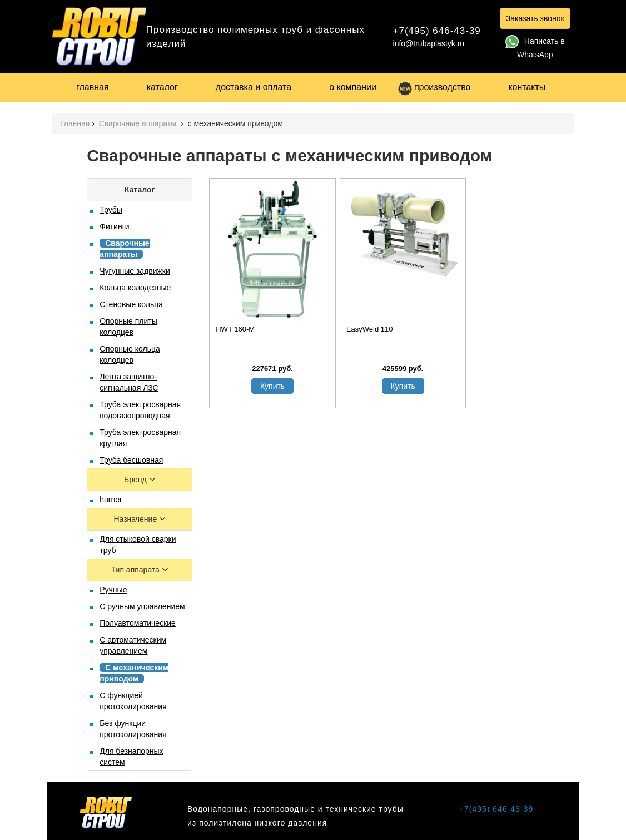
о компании (353, 87)
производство (434, 87)
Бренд (136, 480)
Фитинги (114, 226)
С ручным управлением (142, 606)
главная (93, 87)
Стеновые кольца (131, 304)
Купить (272, 386)
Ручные (113, 590)
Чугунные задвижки (135, 271)
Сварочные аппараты (139, 123)
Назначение (136, 519)
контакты (527, 87)
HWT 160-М (235, 329)
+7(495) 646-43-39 (437, 31)
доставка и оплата (254, 87)
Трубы (111, 210)
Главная (75, 123)
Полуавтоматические (138, 623)
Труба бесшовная (131, 460)
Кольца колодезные (135, 288)
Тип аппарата (136, 570)
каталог (162, 87)
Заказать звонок (535, 18)
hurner (111, 500)
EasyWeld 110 (370, 329)
